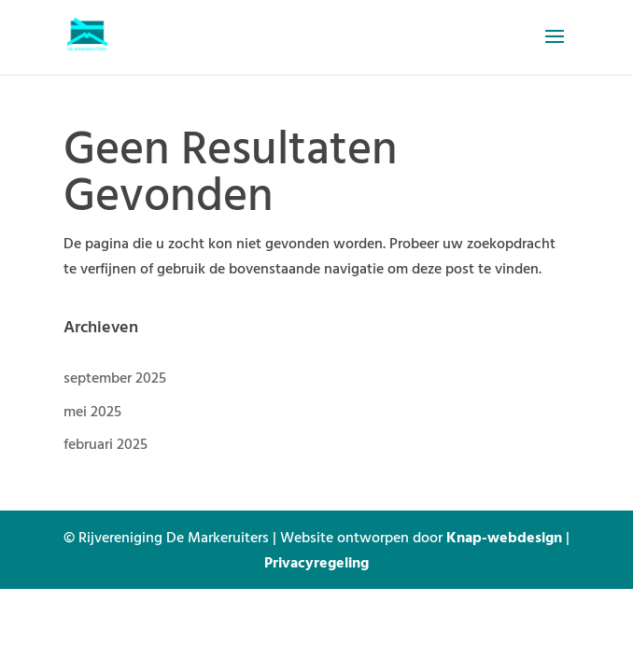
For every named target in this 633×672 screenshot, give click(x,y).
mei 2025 (92, 411)
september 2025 (115, 377)
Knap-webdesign (504, 537)
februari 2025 (105, 443)
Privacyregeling (316, 562)
